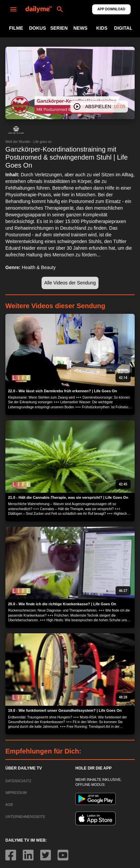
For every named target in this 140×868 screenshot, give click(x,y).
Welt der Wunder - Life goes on (28, 142)
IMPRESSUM (16, 793)
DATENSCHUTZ (18, 781)
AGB (9, 805)
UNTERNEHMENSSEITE (25, 817)
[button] (16, 130)
